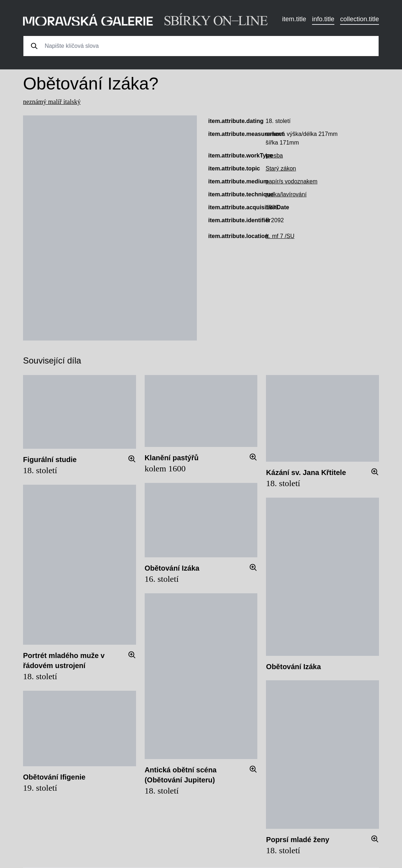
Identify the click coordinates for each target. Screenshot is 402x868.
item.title (294, 19)
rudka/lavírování (286, 194)
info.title (323, 19)
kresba (274, 156)
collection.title (360, 19)
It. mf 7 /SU (280, 236)
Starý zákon (281, 168)
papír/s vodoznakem (292, 181)
